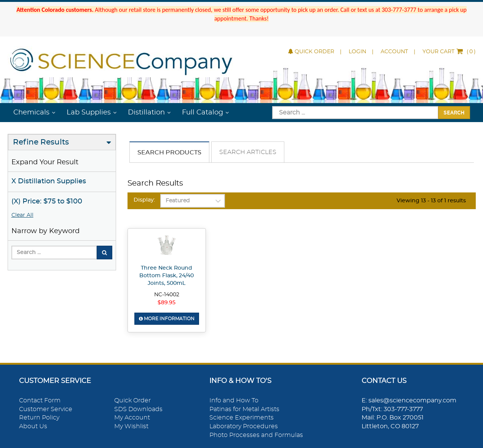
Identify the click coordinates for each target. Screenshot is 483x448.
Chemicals (31, 113)
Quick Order (311, 52)
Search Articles (248, 152)
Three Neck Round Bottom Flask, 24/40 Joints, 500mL (167, 276)
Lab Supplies (89, 113)
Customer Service (46, 409)
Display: (144, 200)
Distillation (146, 113)
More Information (167, 319)
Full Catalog (202, 113)
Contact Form (40, 400)
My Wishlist (131, 426)
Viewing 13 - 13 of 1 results (431, 201)
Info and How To (234, 400)
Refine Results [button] (41, 142)
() (449, 52)
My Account (132, 418)
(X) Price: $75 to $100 (47, 202)
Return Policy (39, 418)
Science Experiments (241, 418)
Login (357, 52)
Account (394, 52)
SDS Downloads (138, 409)
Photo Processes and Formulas (256, 435)
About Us (33, 426)
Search (454, 112)
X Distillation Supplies (49, 181)
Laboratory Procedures (244, 426)
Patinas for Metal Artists (244, 409)
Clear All (22, 215)
